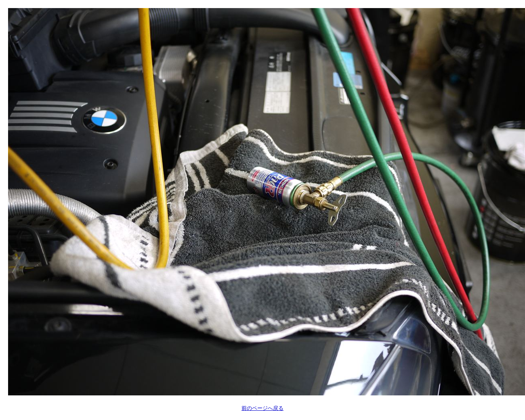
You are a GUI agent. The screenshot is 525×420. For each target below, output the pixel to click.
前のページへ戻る (262, 408)
